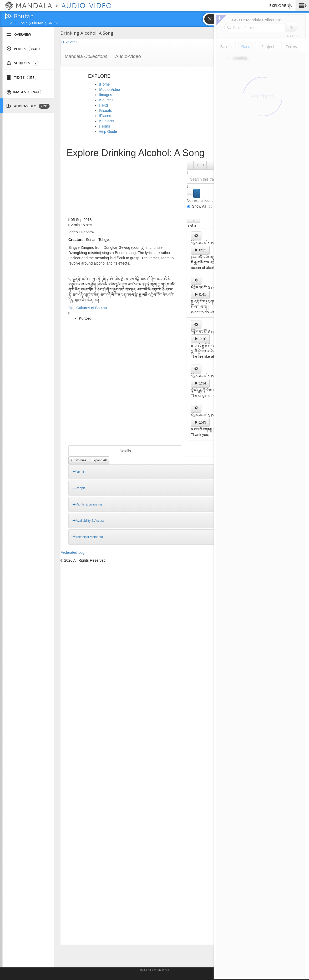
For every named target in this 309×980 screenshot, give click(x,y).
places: (13, 23)
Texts (21, 78)
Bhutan (38, 23)
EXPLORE (281, 6)
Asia (24, 23)
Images (24, 92)
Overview (19, 35)
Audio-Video (28, 106)
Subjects (22, 63)
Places (23, 49)
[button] (302, 6)
